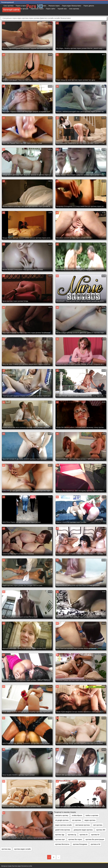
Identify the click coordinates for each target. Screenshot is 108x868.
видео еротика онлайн (64, 825)
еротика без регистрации (95, 839)
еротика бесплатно (62, 844)
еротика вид (6, 849)
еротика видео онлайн (22, 849)
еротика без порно (75, 839)
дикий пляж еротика (63, 830)
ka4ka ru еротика (92, 815)
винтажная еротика (83, 825)
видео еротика (90, 820)
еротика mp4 (60, 839)
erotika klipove (77, 815)
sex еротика (76, 820)
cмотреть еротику (62, 815)
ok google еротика (62, 820)
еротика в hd (95, 844)
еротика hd (95, 835)
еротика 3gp (60, 835)
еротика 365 (101, 830)
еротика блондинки (80, 844)
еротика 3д (72, 835)
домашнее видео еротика (83, 830)
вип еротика (98, 825)
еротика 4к (84, 835)
